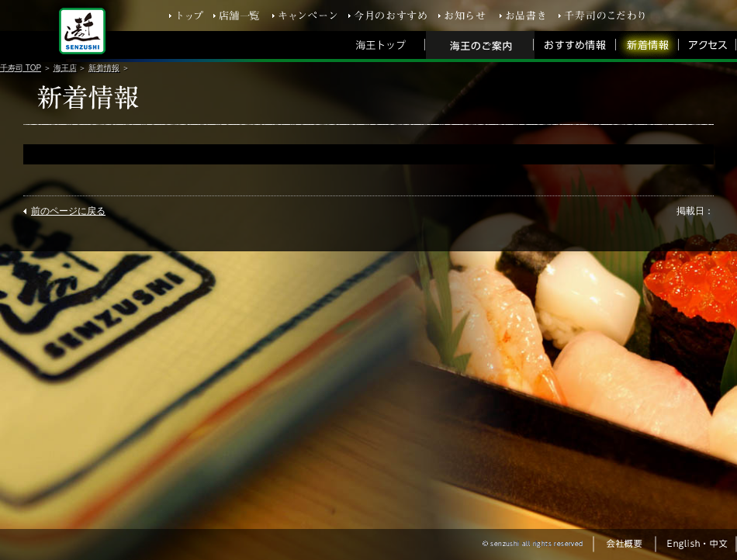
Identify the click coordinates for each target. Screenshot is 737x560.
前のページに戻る (68, 211)
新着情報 (104, 68)
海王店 (65, 68)
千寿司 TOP (21, 68)
